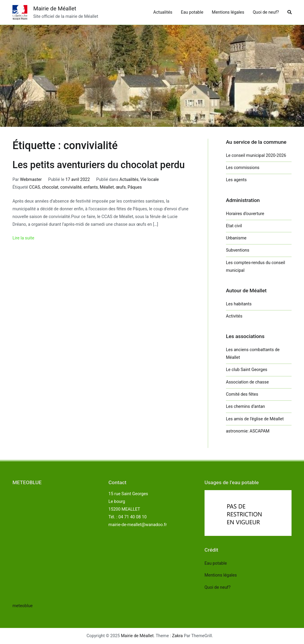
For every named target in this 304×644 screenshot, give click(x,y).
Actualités (163, 12)
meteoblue (23, 606)
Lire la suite (23, 238)
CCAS (35, 187)
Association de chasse (247, 382)
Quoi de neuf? (266, 12)
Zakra (178, 636)
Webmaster (31, 180)
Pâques (135, 187)
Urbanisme (236, 238)
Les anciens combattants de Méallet (253, 354)
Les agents (236, 180)
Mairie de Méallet (55, 8)
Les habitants (239, 304)
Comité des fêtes (242, 394)
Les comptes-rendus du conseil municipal (255, 267)
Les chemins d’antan (245, 407)
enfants (91, 187)
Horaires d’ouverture (245, 214)
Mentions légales (228, 12)
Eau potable (192, 12)
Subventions (238, 250)
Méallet (107, 187)
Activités (234, 316)
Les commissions (243, 168)
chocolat (50, 187)
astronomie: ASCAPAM (248, 431)
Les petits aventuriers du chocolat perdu (99, 165)
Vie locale (150, 180)
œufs (121, 187)
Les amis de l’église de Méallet (255, 419)
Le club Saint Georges (247, 370)
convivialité (71, 187)
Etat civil (234, 226)
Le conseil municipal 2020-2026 (256, 156)
